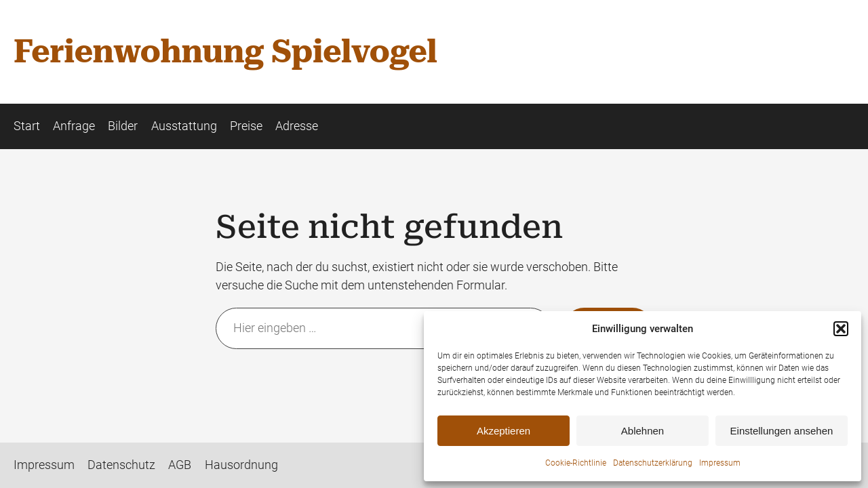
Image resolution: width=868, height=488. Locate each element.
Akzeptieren (504, 431)
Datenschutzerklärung (653, 463)
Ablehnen (643, 431)
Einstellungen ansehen (782, 431)
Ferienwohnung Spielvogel (225, 52)
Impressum (720, 463)
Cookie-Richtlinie (576, 463)
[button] (841, 329)
